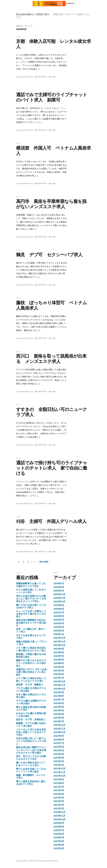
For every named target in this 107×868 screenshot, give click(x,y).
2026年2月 (59, 587)
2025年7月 (59, 613)
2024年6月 (59, 660)
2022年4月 (59, 754)
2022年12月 (59, 725)
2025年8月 (59, 609)
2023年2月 (59, 718)
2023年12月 (59, 681)
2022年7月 (59, 743)
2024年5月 (59, 663)
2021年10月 (59, 776)
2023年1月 (59, 721)
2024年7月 (59, 656)
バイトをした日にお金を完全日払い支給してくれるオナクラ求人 (31, 732)
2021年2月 (59, 805)
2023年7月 (59, 700)
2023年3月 (59, 714)
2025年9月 (59, 605)
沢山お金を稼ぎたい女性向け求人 (33, 14)
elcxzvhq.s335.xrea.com (26, 77)
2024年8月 (59, 652)
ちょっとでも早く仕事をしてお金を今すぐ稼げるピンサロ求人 (31, 614)
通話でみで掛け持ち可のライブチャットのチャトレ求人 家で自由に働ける (52, 468)
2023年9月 (59, 692)
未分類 (53, 77)
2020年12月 (59, 812)
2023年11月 (59, 685)
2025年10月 (59, 602)
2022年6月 (59, 747)
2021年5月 (59, 794)
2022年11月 (59, 729)
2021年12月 (59, 769)
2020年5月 (59, 838)
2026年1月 (59, 591)
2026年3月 (59, 583)
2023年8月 (59, 696)
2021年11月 (59, 772)
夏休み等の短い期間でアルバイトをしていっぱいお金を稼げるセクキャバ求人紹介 (31, 750)
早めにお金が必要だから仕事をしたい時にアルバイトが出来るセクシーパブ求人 (31, 599)
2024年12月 (59, 638)
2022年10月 (59, 732)
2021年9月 (59, 779)
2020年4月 (59, 841)
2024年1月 (59, 678)
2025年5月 (59, 620)
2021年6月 (59, 790)
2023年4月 (59, 710)
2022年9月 (59, 736)
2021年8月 (59, 783)
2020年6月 (59, 834)
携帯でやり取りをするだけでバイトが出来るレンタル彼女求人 (31, 663)
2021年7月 (59, 787)
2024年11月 (59, 642)
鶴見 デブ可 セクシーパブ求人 (49, 255)
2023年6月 (59, 703)
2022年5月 (59, 750)
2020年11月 (59, 816)
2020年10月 (59, 819)
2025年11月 (59, 598)
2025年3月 (59, 627)
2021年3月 (59, 801)
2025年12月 (59, 594)
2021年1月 (59, 809)
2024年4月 (59, 667)
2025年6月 (59, 616)
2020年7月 (59, 830)
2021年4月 (59, 798)
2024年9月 (59, 649)
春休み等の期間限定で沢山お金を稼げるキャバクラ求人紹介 (31, 623)
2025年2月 (59, 631)
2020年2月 (59, 848)
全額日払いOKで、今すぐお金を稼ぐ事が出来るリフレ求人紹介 (31, 672)
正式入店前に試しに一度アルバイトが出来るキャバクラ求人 (31, 741)
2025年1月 (59, 634)
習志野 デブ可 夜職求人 (30, 685)
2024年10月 (59, 645)
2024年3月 (59, 671)
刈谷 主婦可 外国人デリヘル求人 (51, 521)
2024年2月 (59, 674)
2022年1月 (59, 765)
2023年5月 (59, 707)
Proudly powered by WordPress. (48, 861)
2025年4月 (59, 623)
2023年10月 (59, 689)
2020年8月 (59, 827)
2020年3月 (59, 845)
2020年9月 (59, 823)
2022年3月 (59, 758)
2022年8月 (59, 740)
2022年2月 (59, 761)
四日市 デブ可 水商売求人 (31, 720)
